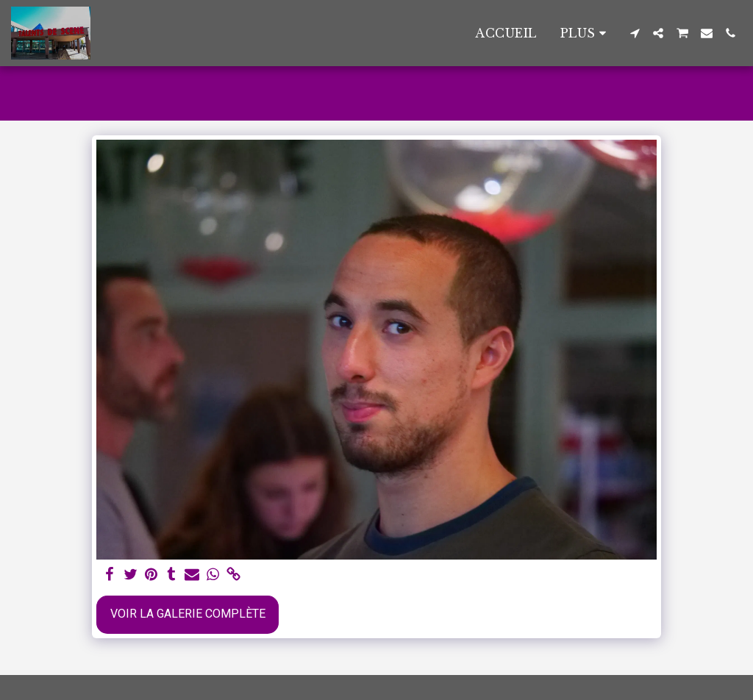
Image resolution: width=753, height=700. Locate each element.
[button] (635, 33)
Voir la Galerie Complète (188, 614)
